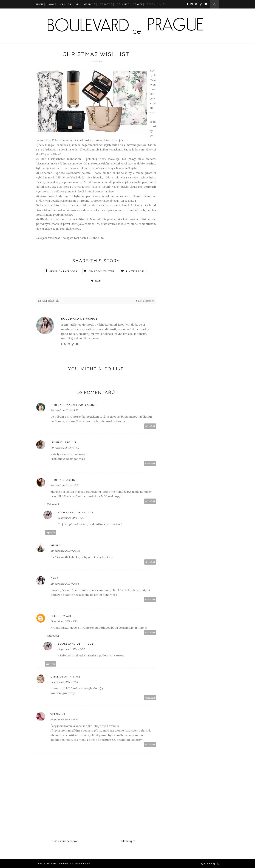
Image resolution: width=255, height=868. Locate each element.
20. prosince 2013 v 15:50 (65, 485)
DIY (78, 4)
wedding (90, 4)
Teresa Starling (64, 480)
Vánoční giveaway (63, 693)
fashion (66, 4)
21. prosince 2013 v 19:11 (71, 518)
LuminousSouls (63, 442)
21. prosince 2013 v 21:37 (64, 719)
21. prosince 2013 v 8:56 (64, 621)
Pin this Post (135, 271)
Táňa (55, 578)
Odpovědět (150, 426)
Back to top (210, 864)
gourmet (123, 4)
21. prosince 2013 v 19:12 (71, 649)
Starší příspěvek (145, 301)
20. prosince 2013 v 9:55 (64, 410)
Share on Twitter (102, 271)
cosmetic (106, 4)
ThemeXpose (65, 863)
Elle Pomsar (61, 616)
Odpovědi (53, 504)
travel (138, 4)
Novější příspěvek (48, 301)
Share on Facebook (63, 271)
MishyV (56, 545)
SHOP (163, 4)
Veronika (58, 714)
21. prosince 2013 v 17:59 (64, 682)
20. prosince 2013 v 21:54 (65, 584)
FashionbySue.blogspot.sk (68, 459)
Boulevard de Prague (79, 319)
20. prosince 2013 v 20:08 (65, 551)
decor (151, 4)
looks (52, 4)
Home (40, 4)
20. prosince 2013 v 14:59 (65, 448)
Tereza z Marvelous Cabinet (74, 405)
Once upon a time (65, 677)
